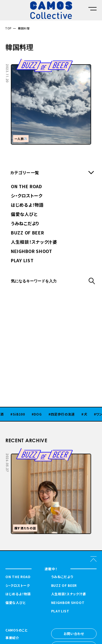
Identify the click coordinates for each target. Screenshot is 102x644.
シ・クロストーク (27, 196)
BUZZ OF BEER (27, 233)
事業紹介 (12, 638)
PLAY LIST (22, 261)
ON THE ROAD (27, 187)
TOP (8, 28)
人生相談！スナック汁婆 (34, 242)
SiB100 (22, 414)
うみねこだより (25, 224)
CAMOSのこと (17, 630)
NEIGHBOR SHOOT (32, 252)
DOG (41, 414)
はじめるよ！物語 (27, 205)
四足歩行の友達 (66, 414)
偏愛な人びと (24, 215)
